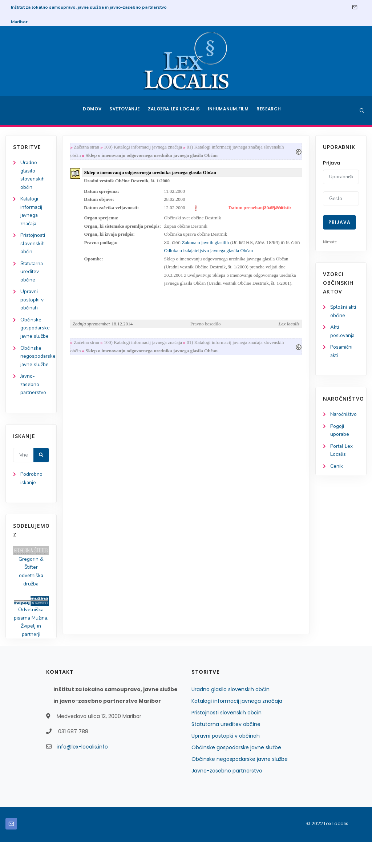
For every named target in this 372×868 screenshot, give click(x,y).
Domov (92, 110)
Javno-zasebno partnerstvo (34, 407)
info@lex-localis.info (82, 773)
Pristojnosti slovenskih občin (33, 246)
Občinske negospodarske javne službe (240, 785)
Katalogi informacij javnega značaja (237, 727)
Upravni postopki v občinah (32, 304)
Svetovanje (126, 110)
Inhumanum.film (229, 110)
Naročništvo (344, 416)
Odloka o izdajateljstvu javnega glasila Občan (220, 254)
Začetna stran (88, 147)
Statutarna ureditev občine (33, 275)
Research (270, 110)
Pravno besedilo (205, 328)
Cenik (337, 469)
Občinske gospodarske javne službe (236, 774)
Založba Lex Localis (175, 110)
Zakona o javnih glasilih (207, 245)
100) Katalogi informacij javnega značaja (144, 147)
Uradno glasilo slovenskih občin (231, 715)
